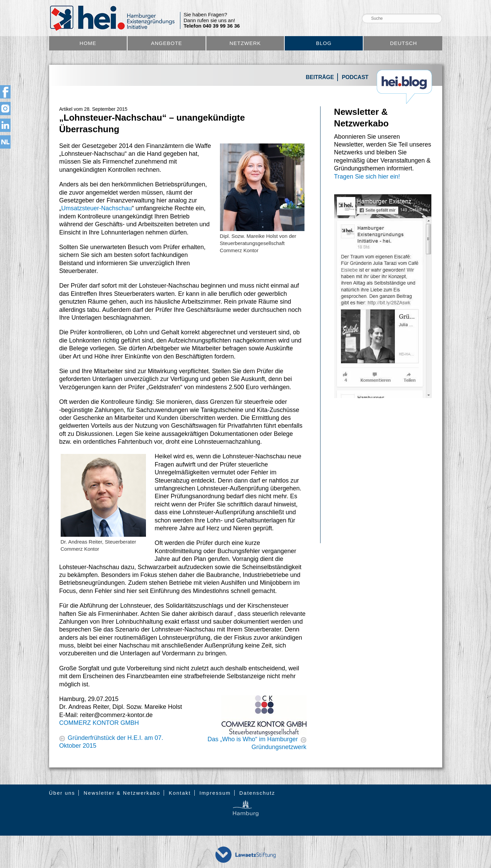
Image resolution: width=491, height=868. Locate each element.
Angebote (167, 43)
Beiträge (320, 77)
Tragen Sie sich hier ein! (367, 177)
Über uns (62, 793)
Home (88, 43)
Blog (324, 43)
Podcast (355, 77)
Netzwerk (245, 43)
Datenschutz (257, 793)
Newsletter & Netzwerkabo (122, 793)
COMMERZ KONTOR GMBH (99, 723)
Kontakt (180, 793)
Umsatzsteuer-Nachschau (97, 208)
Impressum (215, 793)
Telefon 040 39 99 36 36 (212, 26)
